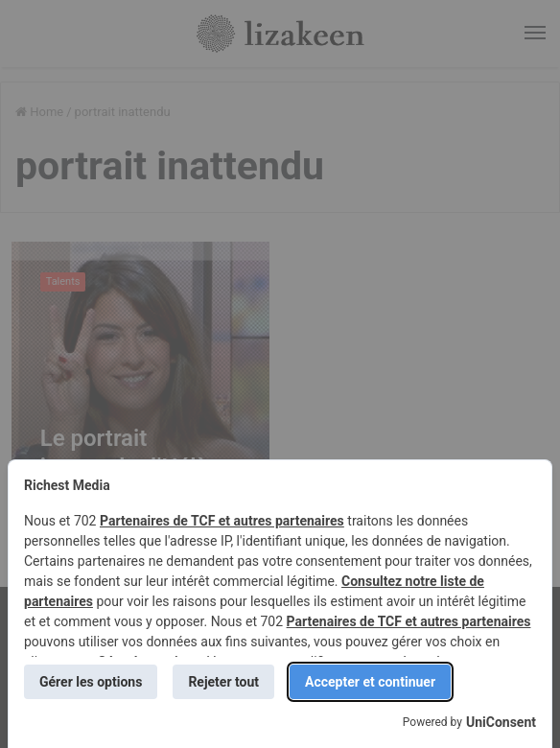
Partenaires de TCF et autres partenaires (222, 521)
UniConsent (501, 722)
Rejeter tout (223, 682)
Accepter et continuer (370, 682)
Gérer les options (91, 682)
